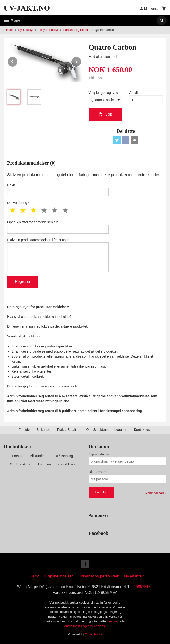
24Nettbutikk (94, 634)
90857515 (142, 587)
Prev (18, 61)
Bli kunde (43, 430)
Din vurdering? (18, 203)
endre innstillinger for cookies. (85, 626)
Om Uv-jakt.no (97, 430)
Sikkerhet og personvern (98, 576)
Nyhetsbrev (134, 576)
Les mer (114, 621)
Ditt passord (98, 472)
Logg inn (121, 430)
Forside (8, 30)
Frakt (35, 576)
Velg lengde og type (103, 93)
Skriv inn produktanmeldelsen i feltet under (58, 255)
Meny (12, 20)
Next (81, 61)
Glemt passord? (155, 493)
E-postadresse (100, 454)
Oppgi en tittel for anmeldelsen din (58, 227)
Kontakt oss (143, 430)
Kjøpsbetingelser (59, 576)
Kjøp (105, 114)
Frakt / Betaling (68, 430)
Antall (133, 93)
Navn (58, 190)
